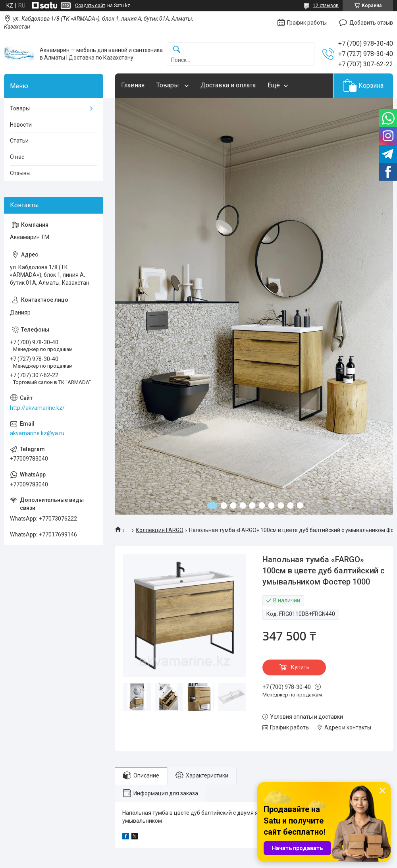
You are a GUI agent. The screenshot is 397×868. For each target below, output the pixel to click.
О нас (17, 157)
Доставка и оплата (228, 85)
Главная (133, 85)
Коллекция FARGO (160, 530)
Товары (169, 85)
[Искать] (177, 50)
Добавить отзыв (371, 23)
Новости (21, 125)
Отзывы (20, 173)
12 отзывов (326, 6)
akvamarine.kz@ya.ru (37, 433)
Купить (300, 667)
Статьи (19, 141)
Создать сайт (90, 6)
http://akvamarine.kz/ (37, 408)
